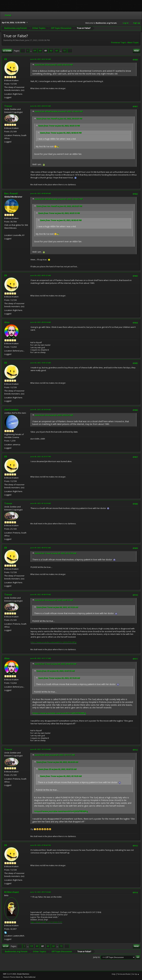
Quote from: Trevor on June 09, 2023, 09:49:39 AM (55, 664)
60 (40, 51)
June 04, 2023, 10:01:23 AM (41, 363)
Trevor (8, 106)
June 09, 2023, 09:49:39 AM (41, 595)
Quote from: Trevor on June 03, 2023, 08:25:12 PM (59, 126)
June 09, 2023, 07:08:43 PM (41, 845)
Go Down (7, 51)
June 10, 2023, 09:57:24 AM (41, 892)
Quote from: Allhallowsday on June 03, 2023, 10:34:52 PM (59, 111)
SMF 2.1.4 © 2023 (9, 974)
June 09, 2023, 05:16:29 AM (41, 503)
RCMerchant (12, 892)
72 (64, 51)
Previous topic (119, 43)
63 (57, 51)
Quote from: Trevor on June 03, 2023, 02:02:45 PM (61, 133)
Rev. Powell (11, 194)
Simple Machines (23, 974)
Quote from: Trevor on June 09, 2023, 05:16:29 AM (55, 553)
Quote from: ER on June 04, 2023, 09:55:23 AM (54, 415)
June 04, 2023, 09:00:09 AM (41, 193)
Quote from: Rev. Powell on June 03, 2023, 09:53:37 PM (59, 119)
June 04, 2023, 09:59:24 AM (41, 322)
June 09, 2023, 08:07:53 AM (41, 548)
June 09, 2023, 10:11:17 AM (41, 658)
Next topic (133, 43)
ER (6, 59)
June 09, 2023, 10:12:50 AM (41, 749)
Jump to (96, 957)
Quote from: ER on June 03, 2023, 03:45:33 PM (54, 65)
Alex (7, 322)
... (31, 51)
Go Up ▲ (136, 974)
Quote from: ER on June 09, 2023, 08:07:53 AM (54, 600)
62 (51, 51)
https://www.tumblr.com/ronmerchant (46, 922)
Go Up (6, 946)
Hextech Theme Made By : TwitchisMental (19, 977)
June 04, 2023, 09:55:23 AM (41, 275)
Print (137, 51)
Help (114, 974)
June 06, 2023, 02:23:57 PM (41, 457)
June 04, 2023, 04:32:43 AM (41, 59)
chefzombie (11, 410)
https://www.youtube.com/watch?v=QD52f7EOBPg (53, 642)
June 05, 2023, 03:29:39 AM (41, 410)
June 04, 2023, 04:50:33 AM (41, 106)
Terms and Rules (124, 974)
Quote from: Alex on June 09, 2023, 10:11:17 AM (55, 755)
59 (35, 51)
